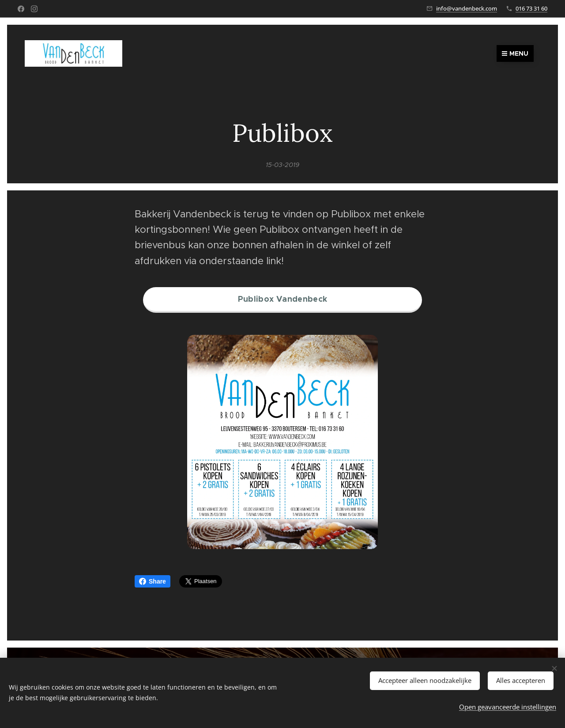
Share (153, 581)
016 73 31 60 (531, 8)
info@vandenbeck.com (467, 8)
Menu (515, 53)
